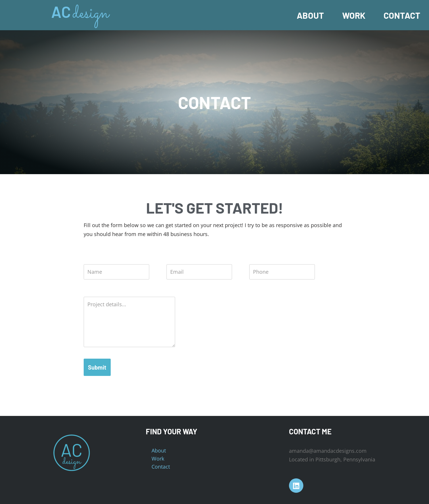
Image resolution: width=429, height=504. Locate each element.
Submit (97, 367)
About (310, 15)
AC (61, 12)
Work (354, 15)
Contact (402, 15)
